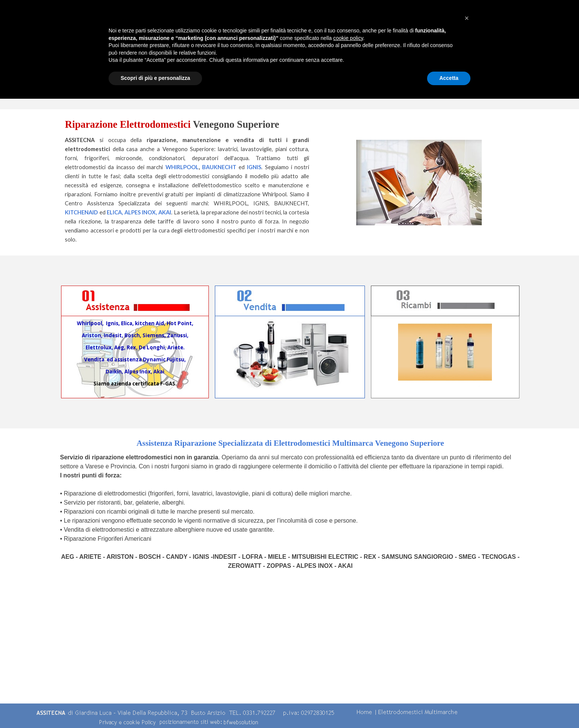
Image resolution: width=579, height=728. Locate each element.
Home (210, 49)
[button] (467, 647)
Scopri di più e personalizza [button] (155, 707)
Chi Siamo (274, 49)
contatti (531, 49)
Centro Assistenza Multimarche (339, 49)
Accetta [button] (449, 707)
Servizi (403, 49)
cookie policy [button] (348, 667)
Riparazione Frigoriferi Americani (107, 539)
